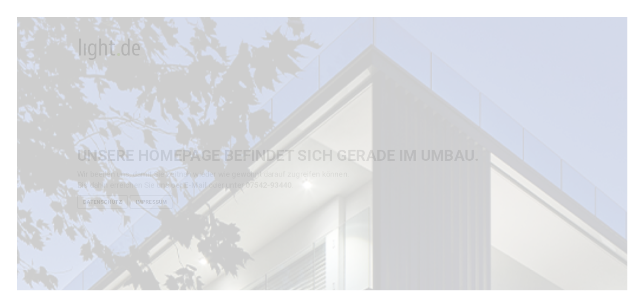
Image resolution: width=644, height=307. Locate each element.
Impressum (151, 202)
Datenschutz (102, 202)
